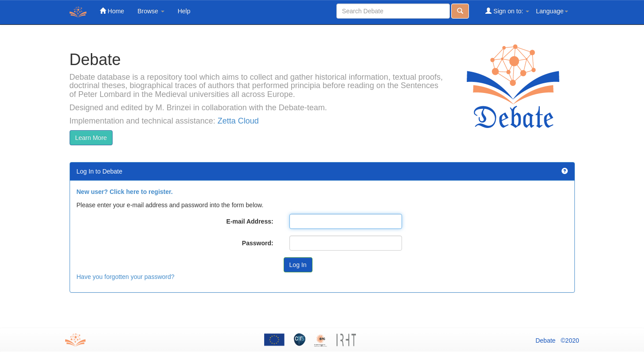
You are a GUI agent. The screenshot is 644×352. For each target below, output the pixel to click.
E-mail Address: (250, 221)
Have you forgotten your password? (126, 277)
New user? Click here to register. (125, 192)
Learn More (91, 138)
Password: (258, 243)
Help (184, 11)
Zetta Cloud (238, 121)
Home (112, 11)
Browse (151, 11)
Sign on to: (507, 11)
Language (552, 11)
